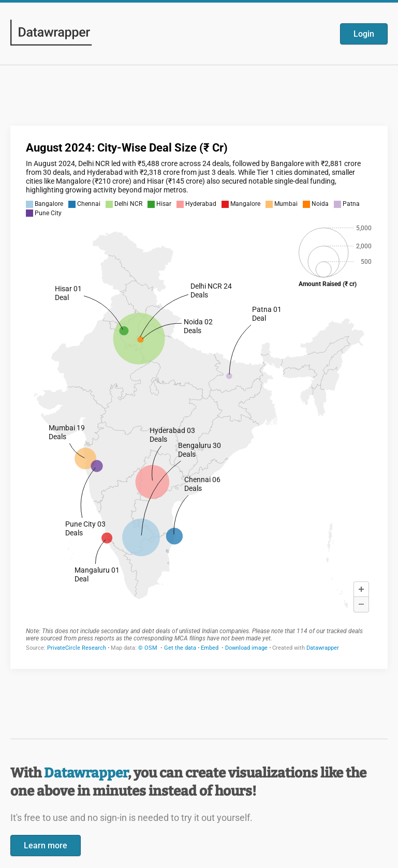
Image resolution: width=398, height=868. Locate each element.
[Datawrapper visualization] (199, 396)
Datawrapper (86, 773)
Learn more (46, 845)
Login (364, 34)
